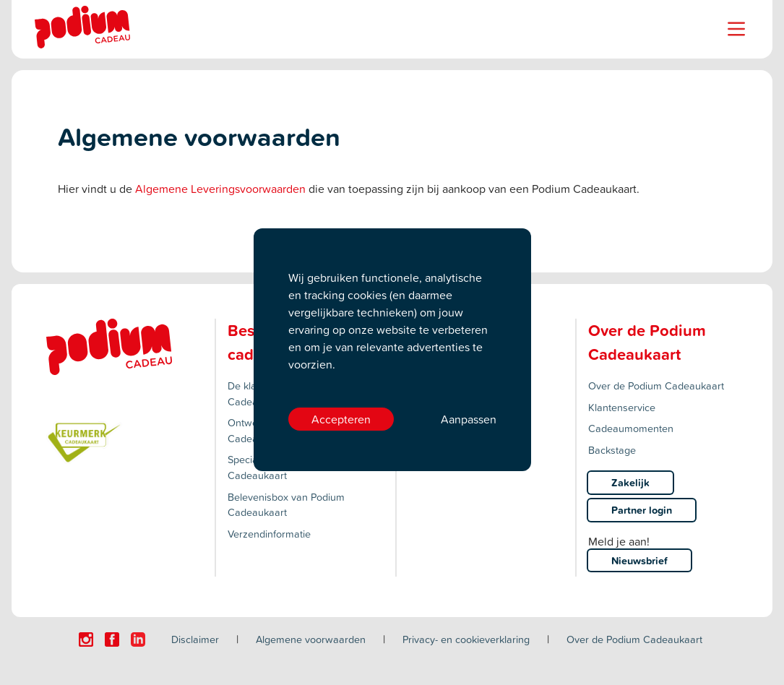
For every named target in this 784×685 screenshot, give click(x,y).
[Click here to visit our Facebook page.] (112, 639)
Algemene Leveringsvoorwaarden (220, 189)
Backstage (612, 450)
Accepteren (341, 419)
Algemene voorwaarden (311, 639)
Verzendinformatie (269, 534)
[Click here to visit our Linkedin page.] (138, 639)
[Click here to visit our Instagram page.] (86, 639)
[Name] (736, 29)
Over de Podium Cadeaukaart (656, 385)
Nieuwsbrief (639, 560)
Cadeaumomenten (631, 428)
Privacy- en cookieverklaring (466, 639)
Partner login (642, 510)
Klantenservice (622, 407)
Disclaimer (195, 639)
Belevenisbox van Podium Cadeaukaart (286, 505)
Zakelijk (630, 482)
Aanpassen (469, 419)
